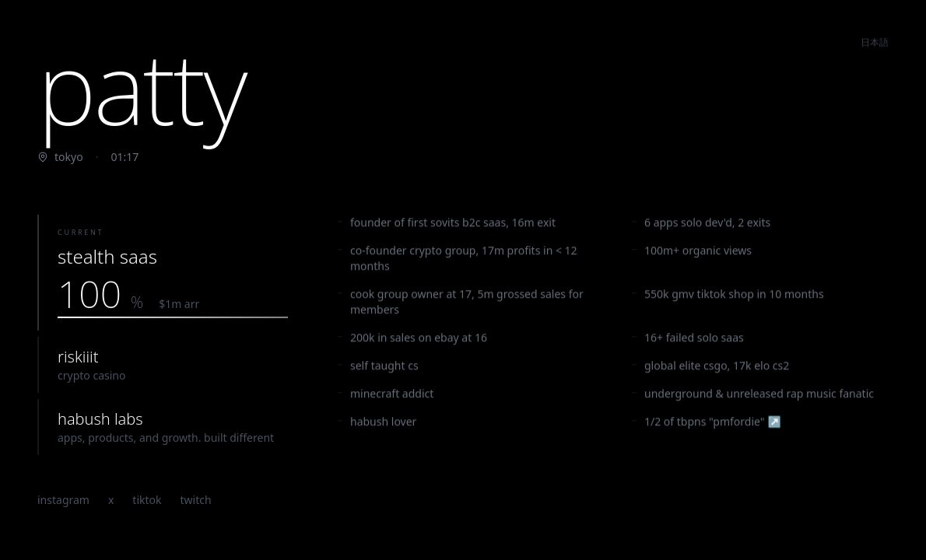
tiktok (147, 500)
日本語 (875, 39)
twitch (196, 500)
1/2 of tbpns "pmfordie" (707, 424)
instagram (63, 500)
